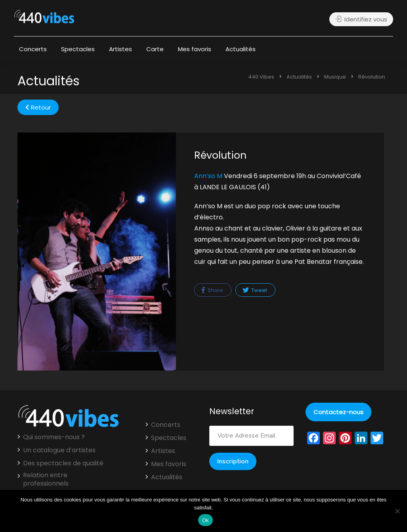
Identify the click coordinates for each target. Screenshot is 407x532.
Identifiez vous (361, 19)
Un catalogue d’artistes (59, 450)
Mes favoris (195, 49)
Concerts (33, 49)
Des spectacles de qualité (63, 463)
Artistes (120, 49)
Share (212, 290)
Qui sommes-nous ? (54, 437)
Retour (38, 107)
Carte (155, 49)
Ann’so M (208, 176)
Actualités (241, 49)
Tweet (255, 290)
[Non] (397, 511)
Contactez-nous (338, 412)
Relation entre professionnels (46, 479)
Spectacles (78, 49)
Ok (205, 520)
